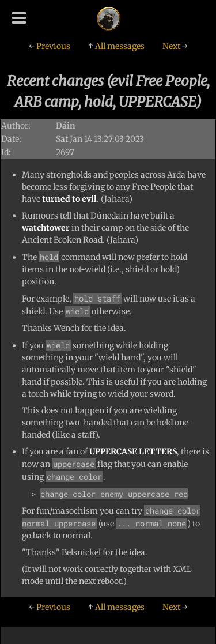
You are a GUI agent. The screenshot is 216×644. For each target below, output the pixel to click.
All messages (116, 46)
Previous (50, 46)
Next (175, 46)
